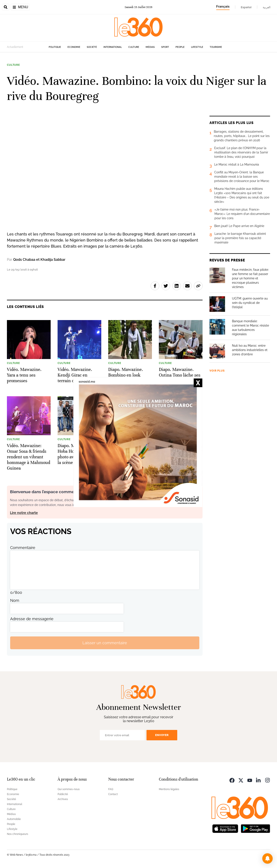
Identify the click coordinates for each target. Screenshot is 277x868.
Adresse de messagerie (32, 619)
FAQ (111, 789)
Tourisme (216, 47)
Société (92, 47)
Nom (15, 600)
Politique (55, 47)
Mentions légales (169, 789)
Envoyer (162, 735)
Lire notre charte (24, 513)
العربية (267, 7)
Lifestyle (197, 47)
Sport (165, 47)
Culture (134, 47)
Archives (63, 799)
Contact (113, 794)
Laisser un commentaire (105, 643)
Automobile (14, 819)
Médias (150, 47)
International (113, 47)
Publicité (63, 794)
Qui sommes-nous (69, 789)
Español (246, 7)
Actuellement (15, 47)
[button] (267, 858)
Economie (74, 47)
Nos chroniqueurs (18, 834)
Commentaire (23, 548)
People (180, 47)
